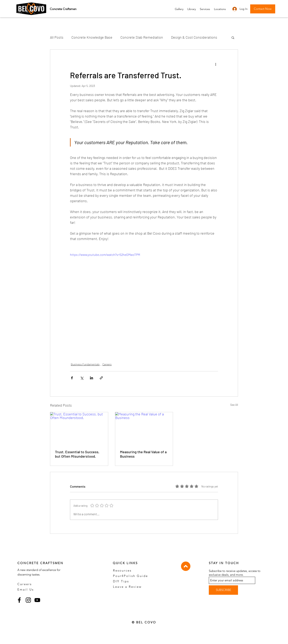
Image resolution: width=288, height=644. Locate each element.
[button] (205, 9)
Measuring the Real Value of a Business (143, 454)
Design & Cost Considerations (194, 37)
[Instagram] (28, 600)
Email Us (26, 589)
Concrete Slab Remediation (142, 37)
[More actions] (216, 64)
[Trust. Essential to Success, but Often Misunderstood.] (79, 428)
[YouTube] (37, 600)
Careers (107, 364)
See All (234, 405)
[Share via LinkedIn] (91, 378)
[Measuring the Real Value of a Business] (144, 428)
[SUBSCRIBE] (223, 590)
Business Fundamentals (85, 364)
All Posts (57, 37)
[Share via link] (101, 378)
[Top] (186, 566)
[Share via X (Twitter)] (82, 378)
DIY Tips (121, 581)
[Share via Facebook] (72, 378)
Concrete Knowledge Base (92, 37)
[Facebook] (19, 600)
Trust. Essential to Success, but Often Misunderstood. (77, 454)
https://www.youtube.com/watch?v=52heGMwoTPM (105, 255)
